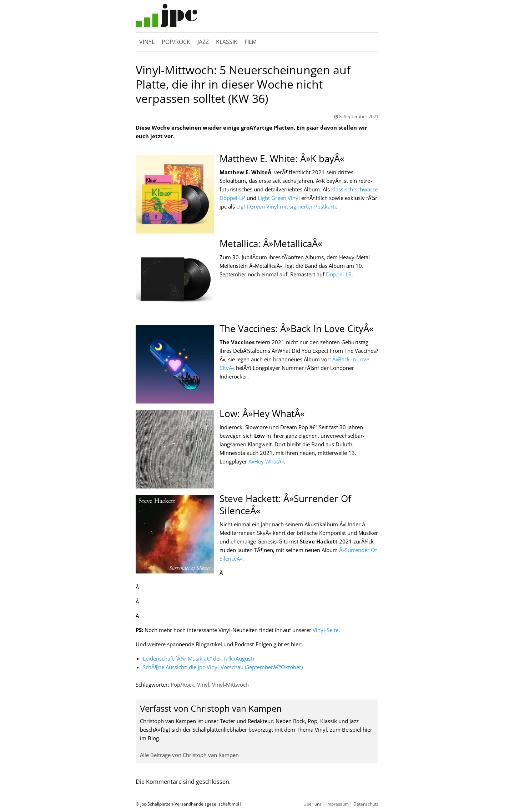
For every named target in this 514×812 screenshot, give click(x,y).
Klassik (227, 44)
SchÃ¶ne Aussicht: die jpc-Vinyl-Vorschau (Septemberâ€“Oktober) (223, 671)
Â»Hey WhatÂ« (266, 465)
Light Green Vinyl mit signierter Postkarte (287, 210)
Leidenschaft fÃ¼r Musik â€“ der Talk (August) (198, 662)
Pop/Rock (176, 44)
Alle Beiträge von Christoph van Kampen (189, 758)
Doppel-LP (339, 278)
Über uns (313, 808)
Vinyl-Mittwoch (230, 688)
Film (251, 44)
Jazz (203, 44)
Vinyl (147, 44)
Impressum (337, 808)
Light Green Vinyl (279, 201)
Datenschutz (366, 808)
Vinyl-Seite (326, 633)
